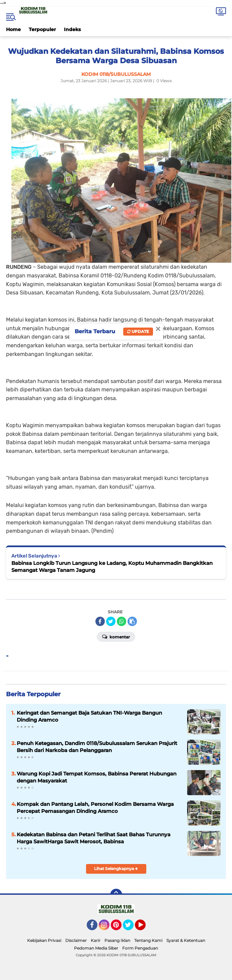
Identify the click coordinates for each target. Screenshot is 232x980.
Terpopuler (42, 29)
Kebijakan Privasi (44, 940)
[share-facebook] (100, 621)
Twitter (131, 928)
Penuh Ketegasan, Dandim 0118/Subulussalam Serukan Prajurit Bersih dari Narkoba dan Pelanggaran (97, 747)
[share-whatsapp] (122, 621)
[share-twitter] (111, 621)
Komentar (116, 636)
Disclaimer (76, 940)
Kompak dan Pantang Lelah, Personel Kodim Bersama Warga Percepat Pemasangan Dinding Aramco (95, 808)
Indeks (72, 29)
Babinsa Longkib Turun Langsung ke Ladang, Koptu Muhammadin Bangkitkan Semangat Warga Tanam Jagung (112, 567)
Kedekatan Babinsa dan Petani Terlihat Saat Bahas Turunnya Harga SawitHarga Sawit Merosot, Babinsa (94, 838)
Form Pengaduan (140, 948)
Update (138, 331)
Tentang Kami (148, 940)
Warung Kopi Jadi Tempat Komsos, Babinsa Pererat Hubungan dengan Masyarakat (97, 777)
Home (13, 29)
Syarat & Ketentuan (186, 940)
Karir (96, 940)
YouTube (145, 928)
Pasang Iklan (117, 940)
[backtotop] (116, 895)
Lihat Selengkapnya (116, 869)
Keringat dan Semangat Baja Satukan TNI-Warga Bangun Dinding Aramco (89, 716)
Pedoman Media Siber (96, 948)
